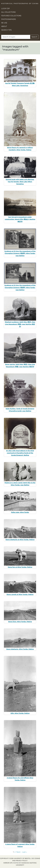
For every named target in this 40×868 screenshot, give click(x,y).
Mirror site (8, 863)
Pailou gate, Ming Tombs (20, 512)
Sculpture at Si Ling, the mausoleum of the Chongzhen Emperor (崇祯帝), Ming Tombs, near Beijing (20, 253)
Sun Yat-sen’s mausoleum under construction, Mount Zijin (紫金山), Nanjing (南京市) (20, 219)
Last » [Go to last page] (25, 852)
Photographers (9, 19)
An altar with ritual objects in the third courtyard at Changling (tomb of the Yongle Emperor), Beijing (20, 453)
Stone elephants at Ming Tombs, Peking (20, 540)
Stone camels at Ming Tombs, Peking (20, 594)
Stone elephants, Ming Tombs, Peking (20, 649)
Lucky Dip (5, 9)
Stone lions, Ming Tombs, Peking (20, 622)
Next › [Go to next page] (19, 852)
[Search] (16, 37)
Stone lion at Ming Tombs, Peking (20, 567)
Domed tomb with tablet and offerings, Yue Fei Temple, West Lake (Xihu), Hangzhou (20, 182)
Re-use (4, 23)
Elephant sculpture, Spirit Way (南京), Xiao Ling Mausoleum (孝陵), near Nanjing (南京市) (20, 324)
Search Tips (6, 30)
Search (34, 37)
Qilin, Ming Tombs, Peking (20, 713)
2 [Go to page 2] (15, 852)
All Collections (8, 12)
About (4, 26)
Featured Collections (11, 16)
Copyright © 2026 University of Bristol (15, 858)
